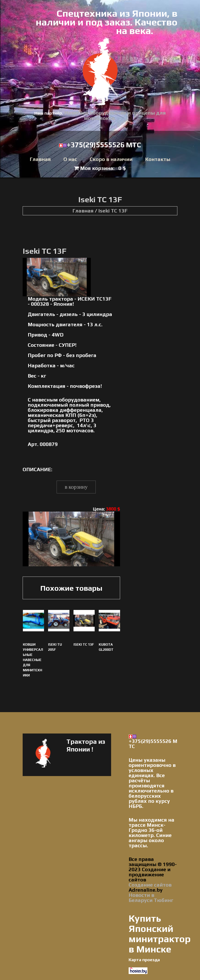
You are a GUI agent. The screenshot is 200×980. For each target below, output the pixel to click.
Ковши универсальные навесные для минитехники (33, 660)
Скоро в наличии (111, 159)
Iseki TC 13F (113, 211)
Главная (40, 159)
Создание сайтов (150, 885)
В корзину (76, 487)
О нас (70, 159)
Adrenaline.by (146, 890)
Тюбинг (164, 900)
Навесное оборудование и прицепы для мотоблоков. (115, 115)
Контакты (158, 159)
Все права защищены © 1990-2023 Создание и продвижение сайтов (153, 869)
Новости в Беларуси (141, 898)
